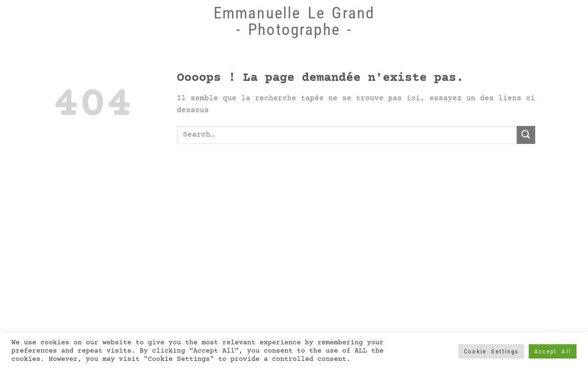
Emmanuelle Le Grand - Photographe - (294, 21)
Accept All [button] (553, 351)
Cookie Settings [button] (491, 351)
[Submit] (526, 135)
